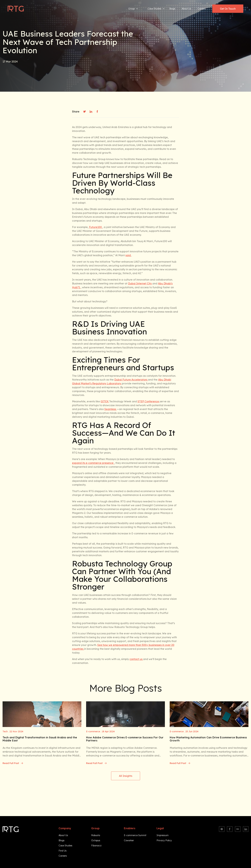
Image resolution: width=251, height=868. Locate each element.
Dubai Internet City (140, 283)
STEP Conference (149, 401)
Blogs (172, 9)
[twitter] (85, 112)
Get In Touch (228, 9)
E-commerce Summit (135, 835)
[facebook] (97, 112)
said (128, 255)
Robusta (96, 835)
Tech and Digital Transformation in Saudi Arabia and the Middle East (40, 739)
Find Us (63, 851)
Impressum (163, 835)
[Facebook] (230, 829)
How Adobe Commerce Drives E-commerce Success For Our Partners (125, 739)
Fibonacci (96, 846)
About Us (186, 9)
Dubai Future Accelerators (131, 380)
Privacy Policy (164, 840)
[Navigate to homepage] (16, 9)
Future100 (96, 227)
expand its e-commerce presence (93, 463)
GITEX (105, 401)
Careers (202, 9)
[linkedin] (91, 112)
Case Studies (156, 9)
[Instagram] (222, 829)
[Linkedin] (246, 829)
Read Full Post (13, 763)
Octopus (96, 840)
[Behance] (238, 829)
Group (133, 9)
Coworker (129, 840)
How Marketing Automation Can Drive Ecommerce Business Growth (208, 739)
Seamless (111, 409)
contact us (136, 659)
